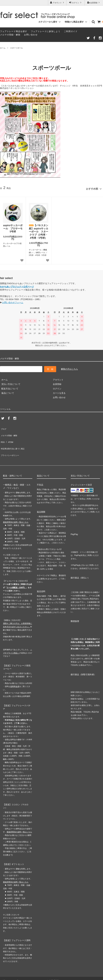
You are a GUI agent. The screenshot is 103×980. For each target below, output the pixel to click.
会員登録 (94, 2)
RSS (2, 436)
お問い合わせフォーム (13, 301)
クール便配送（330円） (16, 576)
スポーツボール (16, 48)
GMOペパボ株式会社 (50, 969)
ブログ (3, 427)
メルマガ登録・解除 (10, 35)
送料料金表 (15, 674)
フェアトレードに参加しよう (46, 31)
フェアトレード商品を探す (14, 31)
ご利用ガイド (71, 31)
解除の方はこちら (69, 368)
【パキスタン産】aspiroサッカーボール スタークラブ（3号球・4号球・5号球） (39, 230)
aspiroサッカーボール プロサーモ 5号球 (13, 227)
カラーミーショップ (10, 969)
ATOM (9, 436)
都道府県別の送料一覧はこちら (16, 510)
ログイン (76, 2)
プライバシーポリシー (11, 445)
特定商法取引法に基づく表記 (14, 440)
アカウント (57, 2)
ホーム (3, 48)
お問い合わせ (31, 35)
